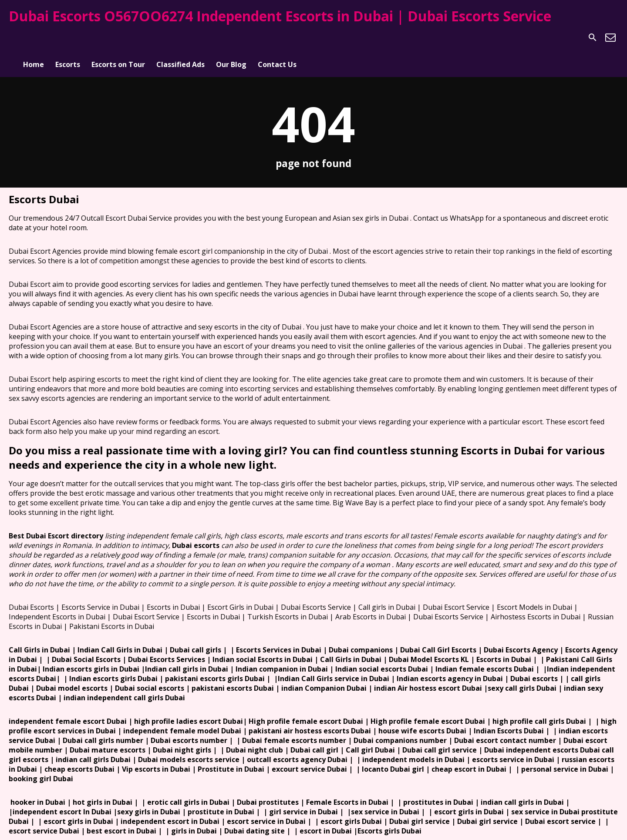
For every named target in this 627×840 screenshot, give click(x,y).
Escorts (68, 37)
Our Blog (231, 37)
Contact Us (277, 37)
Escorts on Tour (118, 37)
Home (34, 37)
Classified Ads (180, 37)
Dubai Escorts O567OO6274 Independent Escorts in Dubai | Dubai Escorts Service (280, 16)
